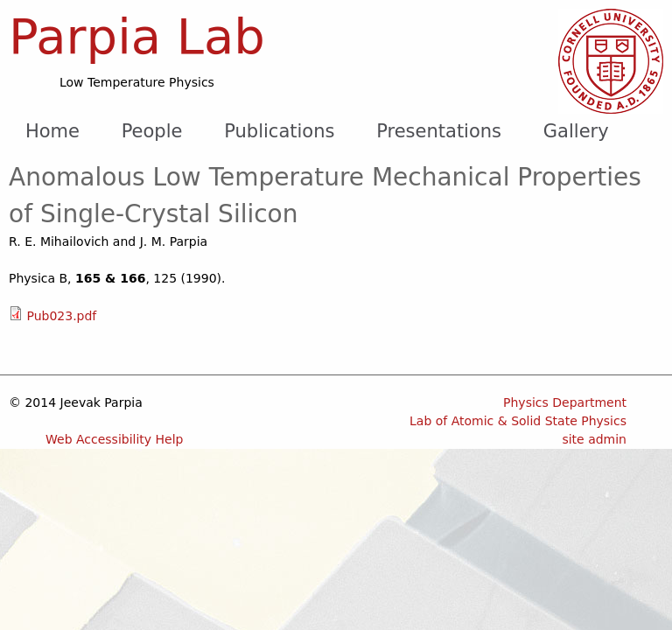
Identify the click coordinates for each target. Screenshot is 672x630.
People (152, 131)
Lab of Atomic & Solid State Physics (518, 421)
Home (52, 131)
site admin (594, 439)
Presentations (439, 131)
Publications (279, 131)
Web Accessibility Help (115, 439)
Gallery (576, 131)
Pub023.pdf (61, 316)
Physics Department (565, 402)
